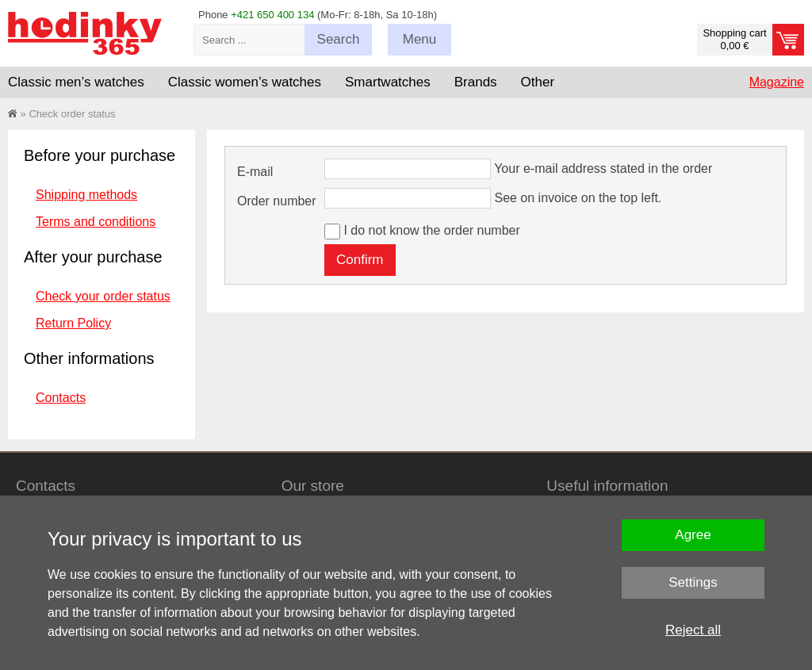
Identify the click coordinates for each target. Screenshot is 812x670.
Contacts (61, 398)
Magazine (777, 82)
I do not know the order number (431, 230)
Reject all (693, 630)
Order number (277, 201)
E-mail (255, 172)
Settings (693, 582)
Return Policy (73, 323)
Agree (693, 535)
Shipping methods (86, 195)
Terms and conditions (96, 222)
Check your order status (103, 296)
